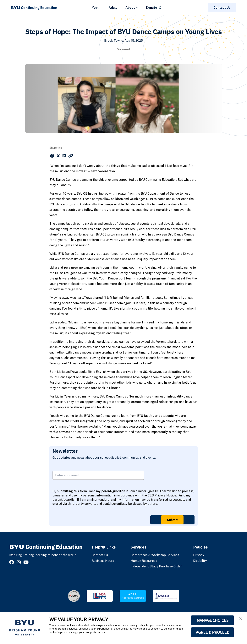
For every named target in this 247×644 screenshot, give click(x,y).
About (132, 8)
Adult (113, 8)
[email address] (98, 475)
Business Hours (103, 561)
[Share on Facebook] (52, 156)
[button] (241, 619)
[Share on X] (58, 156)
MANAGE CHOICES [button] (213, 620)
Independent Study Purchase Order (156, 566)
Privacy (199, 555)
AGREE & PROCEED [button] (213, 632)
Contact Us (222, 8)
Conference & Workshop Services (155, 555)
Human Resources (144, 561)
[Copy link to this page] (71, 156)
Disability (200, 561)
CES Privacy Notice (162, 495)
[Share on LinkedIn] (64, 156)
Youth (96, 8)
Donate (152, 8)
